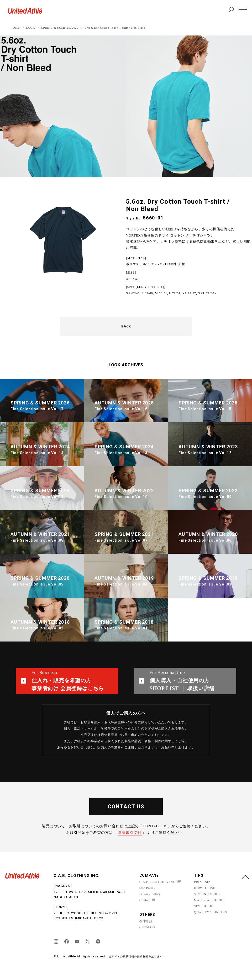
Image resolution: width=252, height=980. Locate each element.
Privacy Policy (150, 894)
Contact (145, 900)
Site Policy (147, 888)
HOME (15, 28)
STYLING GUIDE (207, 894)
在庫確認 (146, 921)
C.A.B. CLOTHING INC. (158, 882)
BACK (126, 326)
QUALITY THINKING (211, 912)
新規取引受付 (130, 833)
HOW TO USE (205, 888)
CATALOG (147, 927)
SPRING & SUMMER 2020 (60, 28)
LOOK (31, 28)
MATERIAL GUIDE (209, 900)
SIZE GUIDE (204, 906)
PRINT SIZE (203, 882)
